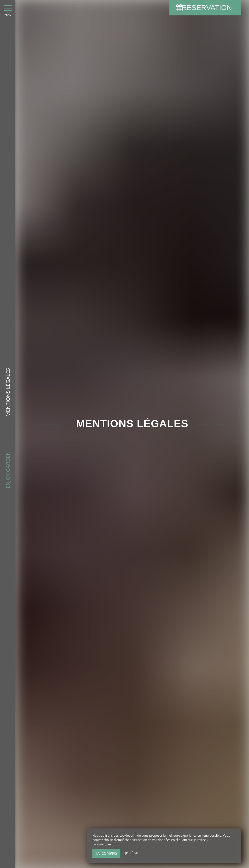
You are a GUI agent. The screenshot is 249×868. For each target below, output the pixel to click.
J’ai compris (106, 853)
